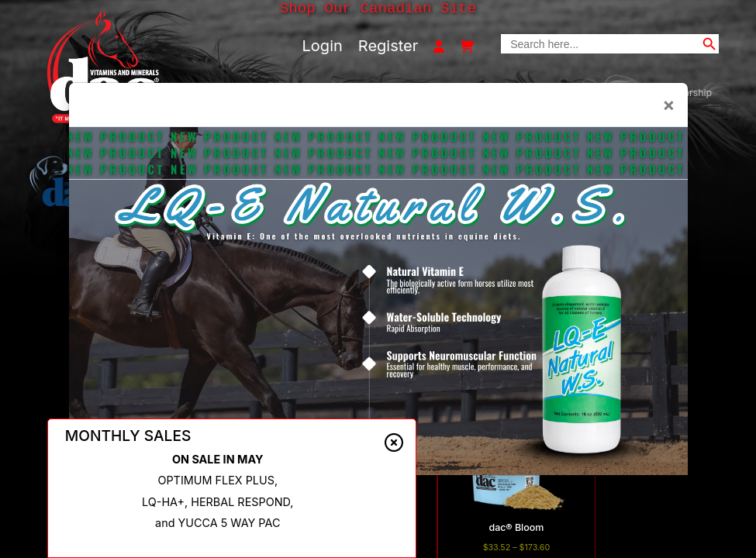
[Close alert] (394, 443)
